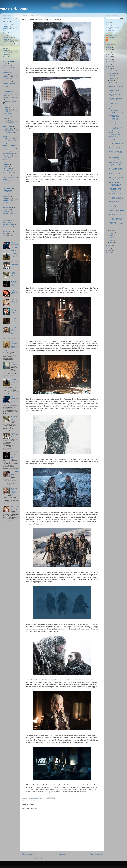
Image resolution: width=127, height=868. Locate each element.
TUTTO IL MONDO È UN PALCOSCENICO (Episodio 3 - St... (116, 129)
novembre (113, 73)
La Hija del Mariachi (9, 133)
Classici (5, 57)
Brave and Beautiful (9, 44)
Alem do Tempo (7, 28)
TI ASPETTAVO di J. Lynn (116, 155)
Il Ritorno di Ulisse (8, 105)
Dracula (5, 74)
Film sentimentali (8, 89)
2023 (110, 54)
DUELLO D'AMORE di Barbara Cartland (115, 174)
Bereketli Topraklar (8, 37)
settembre (113, 78)
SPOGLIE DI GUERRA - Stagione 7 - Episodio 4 (116, 148)
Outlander (6, 175)
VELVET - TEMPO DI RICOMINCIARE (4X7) (116, 198)
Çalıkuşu (6, 50)
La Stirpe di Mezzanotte (10, 145)
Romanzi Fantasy (8, 186)
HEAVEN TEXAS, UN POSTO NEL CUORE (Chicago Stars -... (116, 123)
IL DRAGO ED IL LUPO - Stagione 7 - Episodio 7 (116, 83)
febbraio (112, 240)
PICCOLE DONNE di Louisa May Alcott (115, 133)
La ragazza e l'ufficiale (9, 139)
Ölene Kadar (7, 168)
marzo (111, 238)
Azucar (5, 35)
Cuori (5, 63)
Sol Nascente (7, 211)
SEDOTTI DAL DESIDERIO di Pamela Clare (116, 224)
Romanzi (6, 184)
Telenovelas (6, 220)
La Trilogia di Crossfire (9, 149)
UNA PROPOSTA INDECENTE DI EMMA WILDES (116, 207)
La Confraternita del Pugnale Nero (9, 123)
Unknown (111, 40)
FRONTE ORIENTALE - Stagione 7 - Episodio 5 (116, 152)
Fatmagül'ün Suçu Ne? (9, 83)
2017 (110, 69)
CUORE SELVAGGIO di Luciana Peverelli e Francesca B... (116, 190)
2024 (110, 52)
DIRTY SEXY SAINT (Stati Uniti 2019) (14, 301)
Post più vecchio (96, 854)
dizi (4, 70)
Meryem (5, 162)
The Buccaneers (8, 222)
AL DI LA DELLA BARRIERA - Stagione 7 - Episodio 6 (116, 143)
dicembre (112, 71)
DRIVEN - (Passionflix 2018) (14, 292)
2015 (110, 248)
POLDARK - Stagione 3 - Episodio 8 (116, 202)
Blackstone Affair (8, 42)
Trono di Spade (41, 801)
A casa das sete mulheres (10, 18)
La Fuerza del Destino (9, 131)
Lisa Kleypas (7, 155)
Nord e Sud (6, 164)
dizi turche (6, 72)
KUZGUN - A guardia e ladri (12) (14, 473)
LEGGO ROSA (110, 31)
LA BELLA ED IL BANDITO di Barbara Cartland (116, 138)
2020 (110, 62)
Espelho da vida (8, 81)
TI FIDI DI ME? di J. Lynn (116, 113)
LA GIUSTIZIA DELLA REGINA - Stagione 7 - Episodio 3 (116, 159)
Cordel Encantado (8, 61)
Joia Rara (6, 112)
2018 (110, 66)
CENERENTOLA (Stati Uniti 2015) (116, 99)
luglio (111, 228)
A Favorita (6, 22)
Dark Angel (6, 66)
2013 (110, 253)
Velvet (5, 233)
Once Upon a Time (8, 171)
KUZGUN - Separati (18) (14, 364)
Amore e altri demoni (15, 8)
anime (5, 31)
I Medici (5, 95)
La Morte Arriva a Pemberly (8, 136)
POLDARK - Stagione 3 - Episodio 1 (14, 255)
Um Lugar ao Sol (8, 231)
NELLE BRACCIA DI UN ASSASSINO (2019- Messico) (14, 247)
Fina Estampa (7, 91)
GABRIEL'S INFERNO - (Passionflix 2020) (14, 284)
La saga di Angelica (9, 141)
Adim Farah (6, 26)
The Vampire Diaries (9, 225)
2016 (110, 245)
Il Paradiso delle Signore (10, 101)
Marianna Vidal (7, 160)
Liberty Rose (112, 37)
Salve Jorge (6, 194)
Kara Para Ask (7, 114)
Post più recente (28, 854)
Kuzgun (5, 118)
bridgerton (6, 46)
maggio (112, 233)
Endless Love (7, 77)
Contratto (6, 59)
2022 (110, 57)
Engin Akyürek (7, 79)
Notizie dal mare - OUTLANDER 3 (114, 110)
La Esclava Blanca (8, 128)
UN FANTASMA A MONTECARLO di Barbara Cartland (115, 184)
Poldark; (5, 179)
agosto (112, 80)
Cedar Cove (6, 52)
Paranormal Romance (9, 177)
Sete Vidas (6, 209)
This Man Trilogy (8, 227)
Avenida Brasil (7, 33)
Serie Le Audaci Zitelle (9, 205)
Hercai (5, 93)
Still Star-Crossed (8, 214)
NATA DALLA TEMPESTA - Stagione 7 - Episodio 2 (116, 170)
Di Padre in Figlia (8, 68)
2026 (110, 47)
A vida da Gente (8, 24)
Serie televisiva (32, 801)
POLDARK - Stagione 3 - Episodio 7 (116, 215)
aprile (111, 235)
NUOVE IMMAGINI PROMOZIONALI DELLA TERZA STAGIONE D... (115, 117)
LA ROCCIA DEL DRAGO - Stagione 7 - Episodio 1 (116, 179)
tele (4, 216)
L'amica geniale (7, 120)
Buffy (5, 48)
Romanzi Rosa (7, 188)
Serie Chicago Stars (9, 201)
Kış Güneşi (6, 116)
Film (4, 87)
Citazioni (6, 55)
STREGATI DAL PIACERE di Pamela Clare (117, 211)
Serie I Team (7, 203)
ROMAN (5, 182)
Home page (62, 854)
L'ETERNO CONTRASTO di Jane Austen (116, 87)
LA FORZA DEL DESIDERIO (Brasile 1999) (14, 331)
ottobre (112, 76)
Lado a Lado (7, 151)
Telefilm (5, 218)
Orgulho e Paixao (8, 173)
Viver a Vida (6, 236)
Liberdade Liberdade (9, 153)
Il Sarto (5, 107)
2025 (110, 50)
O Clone (5, 166)
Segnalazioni (7, 198)
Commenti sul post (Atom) (35, 858)
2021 (110, 59)
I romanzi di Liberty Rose (10, 98)
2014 (110, 250)
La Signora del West (9, 143)
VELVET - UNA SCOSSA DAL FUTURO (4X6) (116, 219)
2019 (110, 64)
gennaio (112, 242)
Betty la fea (6, 39)
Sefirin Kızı (6, 196)
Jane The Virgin (7, 109)
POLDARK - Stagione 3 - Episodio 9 (14, 320)
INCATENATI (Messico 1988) (14, 274)
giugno (112, 231)
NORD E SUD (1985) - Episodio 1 (14, 311)
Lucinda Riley (7, 158)
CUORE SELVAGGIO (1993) (14, 264)
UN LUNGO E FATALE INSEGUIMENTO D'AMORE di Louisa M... (116, 104)
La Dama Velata (8, 126)
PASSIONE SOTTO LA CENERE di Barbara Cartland (116, 164)
